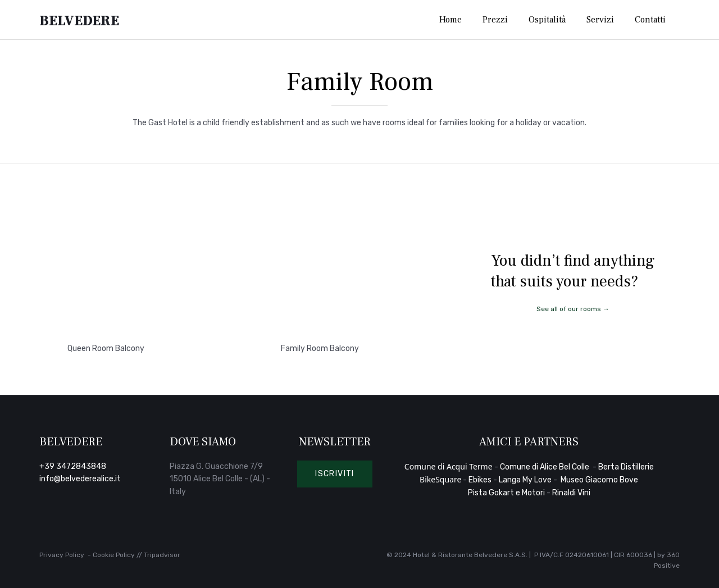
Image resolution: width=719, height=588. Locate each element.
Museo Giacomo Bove (599, 480)
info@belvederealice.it (80, 479)
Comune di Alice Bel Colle (545, 467)
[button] (335, 474)
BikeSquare (440, 479)
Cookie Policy (114, 555)
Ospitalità (547, 20)
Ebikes (480, 480)
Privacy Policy (62, 555)
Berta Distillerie (626, 467)
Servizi (600, 20)
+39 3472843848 (73, 466)
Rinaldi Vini (571, 493)
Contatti (650, 20)
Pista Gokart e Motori (506, 493)
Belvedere (79, 20)
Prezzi (495, 20)
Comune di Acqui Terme (449, 466)
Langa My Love (525, 480)
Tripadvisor (162, 555)
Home (450, 20)
